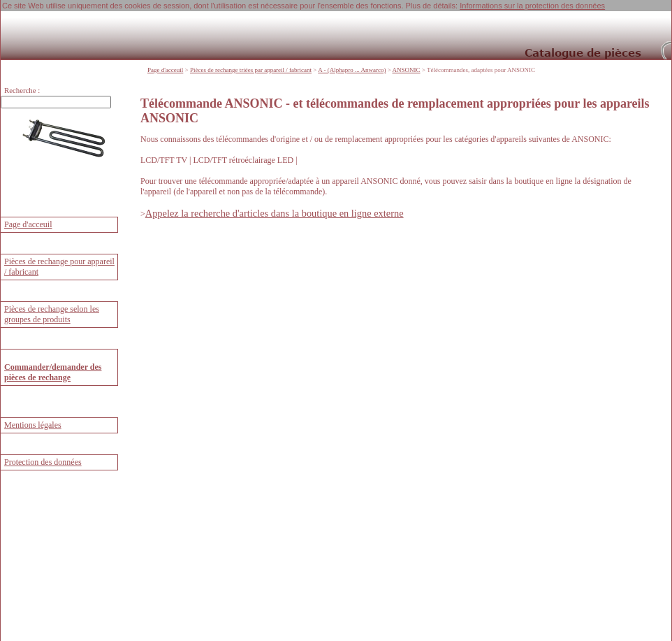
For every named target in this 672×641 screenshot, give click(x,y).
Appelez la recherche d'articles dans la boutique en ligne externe (275, 213)
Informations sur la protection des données (532, 6)
